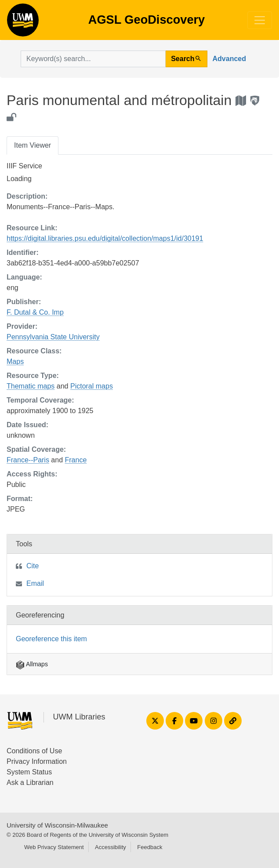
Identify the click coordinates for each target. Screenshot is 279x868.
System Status (29, 772)
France (76, 460)
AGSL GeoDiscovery (23, 23)
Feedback (150, 847)
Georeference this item (51, 639)
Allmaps (32, 664)
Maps (15, 361)
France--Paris (28, 460)
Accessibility (111, 847)
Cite (33, 566)
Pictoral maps (92, 386)
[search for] (93, 59)
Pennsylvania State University (53, 337)
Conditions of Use (34, 751)
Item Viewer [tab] (33, 145)
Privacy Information (37, 761)
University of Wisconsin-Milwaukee (57, 825)
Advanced (229, 59)
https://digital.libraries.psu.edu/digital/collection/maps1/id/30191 (105, 238)
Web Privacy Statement (54, 847)
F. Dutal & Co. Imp (35, 312)
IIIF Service (24, 166)
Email (35, 583)
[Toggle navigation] (260, 20)
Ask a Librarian (30, 783)
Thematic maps (31, 386)
